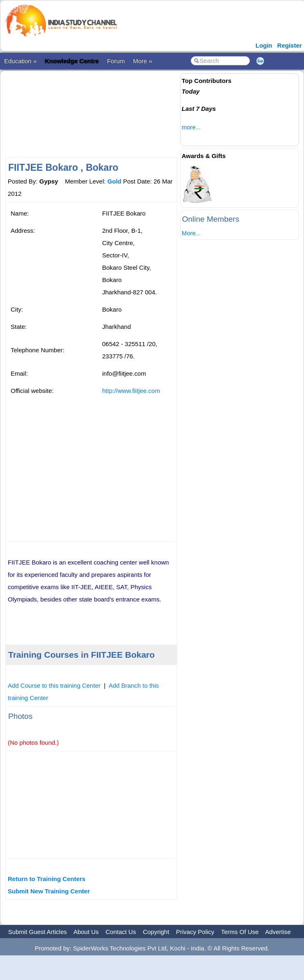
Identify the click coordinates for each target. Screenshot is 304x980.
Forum (116, 61)
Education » (20, 61)
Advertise (278, 932)
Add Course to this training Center (54, 685)
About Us (86, 932)
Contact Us (121, 932)
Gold (114, 181)
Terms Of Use (240, 932)
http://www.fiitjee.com (131, 391)
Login (264, 45)
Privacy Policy (195, 932)
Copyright (156, 932)
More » (143, 61)
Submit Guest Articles (38, 932)
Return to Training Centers (47, 879)
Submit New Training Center (49, 891)
